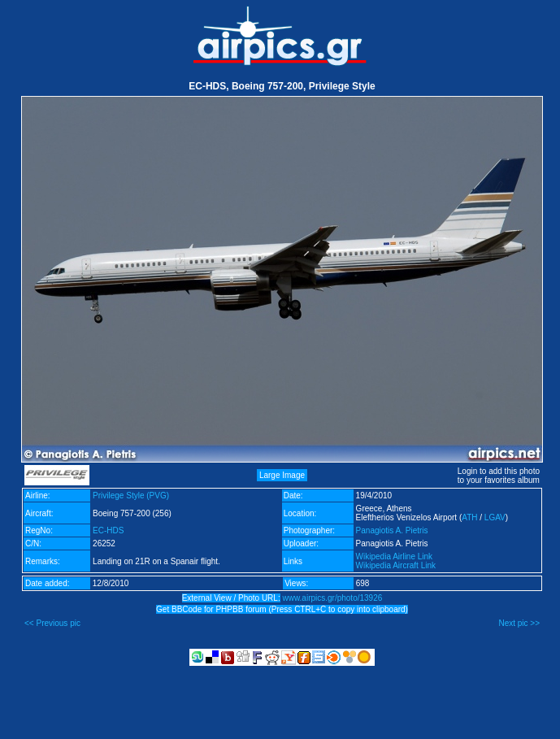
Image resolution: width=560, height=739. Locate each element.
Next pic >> (519, 623)
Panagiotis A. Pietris (392, 530)
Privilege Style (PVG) (131, 496)
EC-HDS (108, 530)
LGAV (495, 517)
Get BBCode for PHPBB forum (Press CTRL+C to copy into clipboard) (282, 609)
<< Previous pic (52, 623)
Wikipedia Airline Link (395, 556)
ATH (469, 517)
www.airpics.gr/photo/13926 (332, 598)
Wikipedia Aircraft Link (396, 565)
